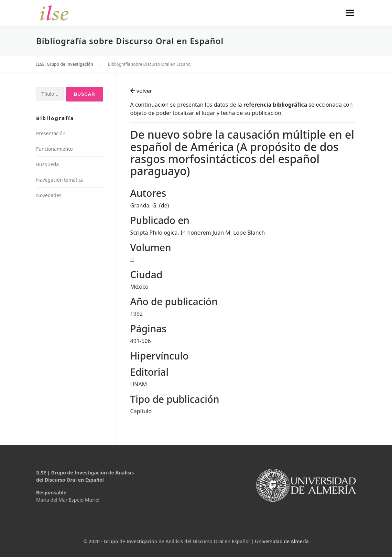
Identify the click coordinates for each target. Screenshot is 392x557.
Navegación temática (60, 180)
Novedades (49, 195)
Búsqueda (47, 164)
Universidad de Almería (282, 541)
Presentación (51, 133)
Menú (350, 13)
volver (141, 91)
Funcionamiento (55, 149)
